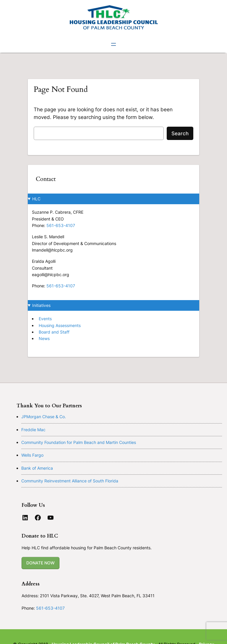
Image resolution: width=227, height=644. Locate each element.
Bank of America (37, 468)
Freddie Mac (33, 430)
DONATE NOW (40, 563)
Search (180, 133)
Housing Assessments (60, 325)
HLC (36, 199)
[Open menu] (113, 44)
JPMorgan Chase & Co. (44, 417)
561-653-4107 (61, 225)
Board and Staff (54, 332)
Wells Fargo (32, 455)
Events (45, 319)
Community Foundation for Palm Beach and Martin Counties (79, 442)
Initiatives (41, 305)
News (44, 338)
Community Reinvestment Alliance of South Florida (70, 481)
